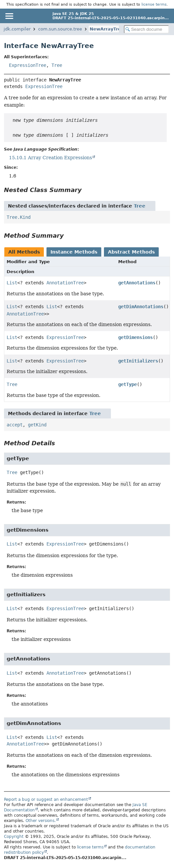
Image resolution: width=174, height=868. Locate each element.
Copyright (14, 837)
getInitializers (138, 361)
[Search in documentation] (146, 29)
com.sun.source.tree (60, 29)
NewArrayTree (107, 29)
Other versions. (41, 821)
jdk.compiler (17, 29)
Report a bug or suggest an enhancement (46, 799)
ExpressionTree (28, 65)
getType (128, 384)
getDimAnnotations (141, 307)
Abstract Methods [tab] (131, 252)
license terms (154, 4)
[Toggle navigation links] (9, 16)
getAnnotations (137, 283)
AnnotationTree (65, 283)
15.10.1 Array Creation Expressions (50, 158)
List (12, 283)
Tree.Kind (19, 217)
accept (15, 425)
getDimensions (135, 337)
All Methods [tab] (24, 252)
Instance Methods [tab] (74, 252)
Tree (57, 65)
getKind (37, 425)
